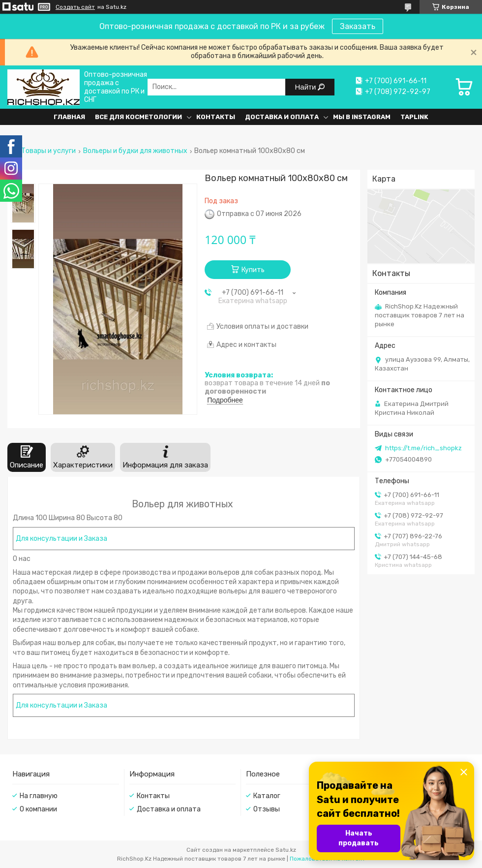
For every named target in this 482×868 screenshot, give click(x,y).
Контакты (216, 117)
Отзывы (267, 809)
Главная (69, 117)
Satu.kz (286, 850)
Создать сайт (75, 7)
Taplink (414, 117)
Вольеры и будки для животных (135, 151)
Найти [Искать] (307, 87)
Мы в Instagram (362, 117)
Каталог (267, 796)
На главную (39, 796)
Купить (253, 270)
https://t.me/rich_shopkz (423, 448)
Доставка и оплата (282, 117)
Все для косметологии (138, 117)
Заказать (358, 26)
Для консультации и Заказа (61, 539)
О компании (38, 809)
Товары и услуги (48, 151)
